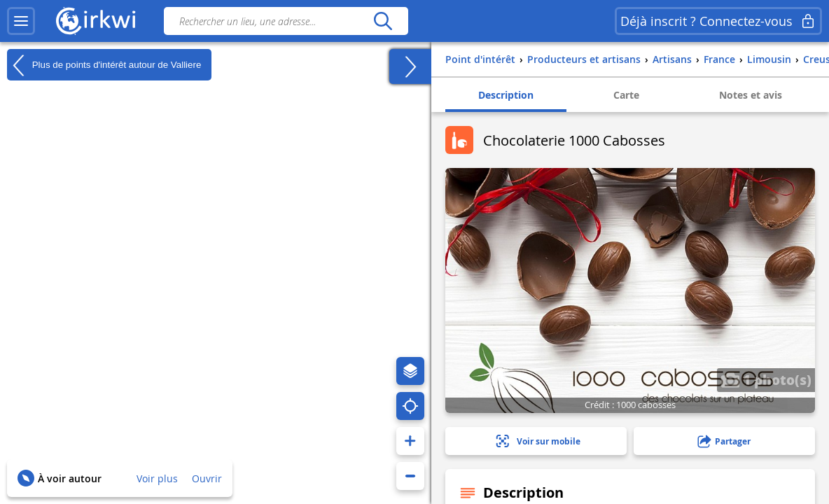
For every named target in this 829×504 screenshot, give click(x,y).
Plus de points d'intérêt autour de (104, 65)
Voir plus (157, 478)
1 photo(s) (766, 379)
